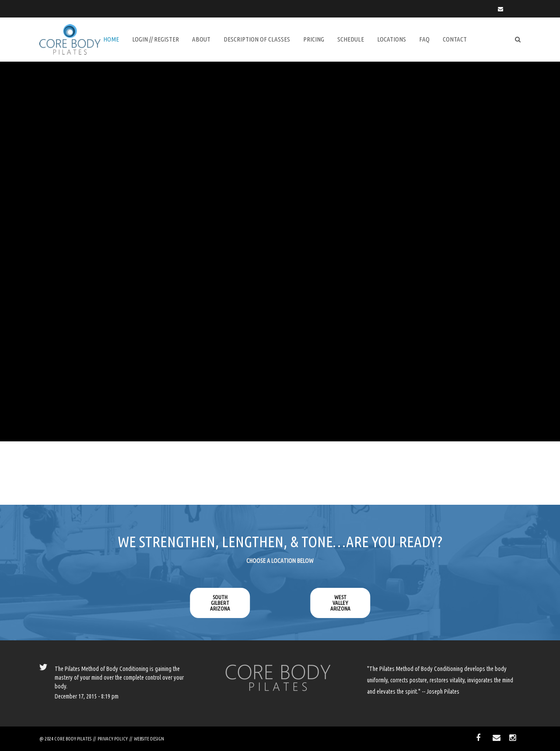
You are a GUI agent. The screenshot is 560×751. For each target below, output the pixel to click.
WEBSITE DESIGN (149, 739)
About (201, 39)
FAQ (424, 39)
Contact (455, 39)
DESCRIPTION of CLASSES (257, 39)
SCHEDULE (351, 39)
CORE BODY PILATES (73, 739)
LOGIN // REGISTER (156, 39)
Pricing (314, 39)
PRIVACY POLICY (113, 739)
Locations (392, 39)
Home (111, 39)
